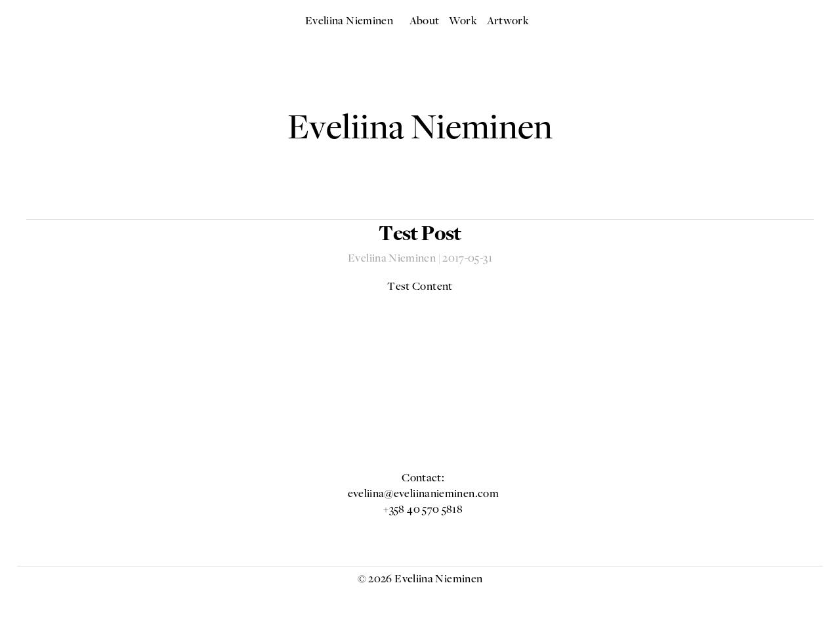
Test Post (420, 235)
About (425, 22)
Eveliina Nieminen (349, 22)
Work (463, 22)
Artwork (508, 22)
